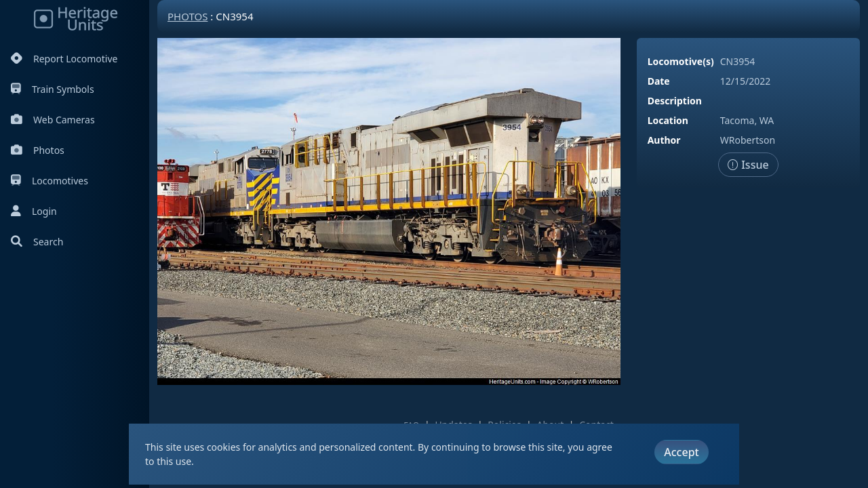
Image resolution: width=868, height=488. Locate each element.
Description (675, 101)
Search (37, 242)
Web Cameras (53, 120)
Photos (38, 150)
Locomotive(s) (681, 61)
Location (668, 120)
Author (664, 140)
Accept (681, 452)
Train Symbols (53, 89)
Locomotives (50, 181)
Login (34, 211)
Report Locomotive (64, 59)
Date (659, 81)
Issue (748, 165)
